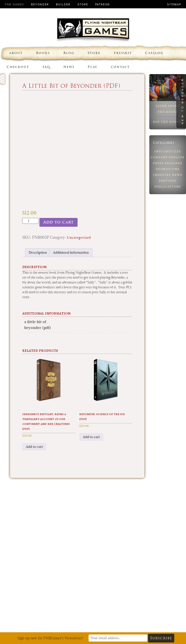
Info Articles (168, 151)
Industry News (168, 175)
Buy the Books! (168, 122)
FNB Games (14, 5)
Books (43, 53)
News (69, 67)
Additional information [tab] (71, 253)
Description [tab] (38, 253)
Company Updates (168, 157)
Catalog (154, 53)
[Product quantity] (30, 221)
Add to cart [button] (34, 447)
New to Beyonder (182, 101)
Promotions (168, 169)
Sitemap (174, 5)
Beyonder (40, 5)
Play (93, 67)
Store (83, 5)
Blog (69, 53)
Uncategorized (79, 238)
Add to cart (58, 222)
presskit (123, 53)
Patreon (103, 5)
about (16, 53)
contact (120, 67)
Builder (63, 5)
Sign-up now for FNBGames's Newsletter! (50, 638)
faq (46, 67)
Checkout (18, 67)
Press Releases (168, 163)
